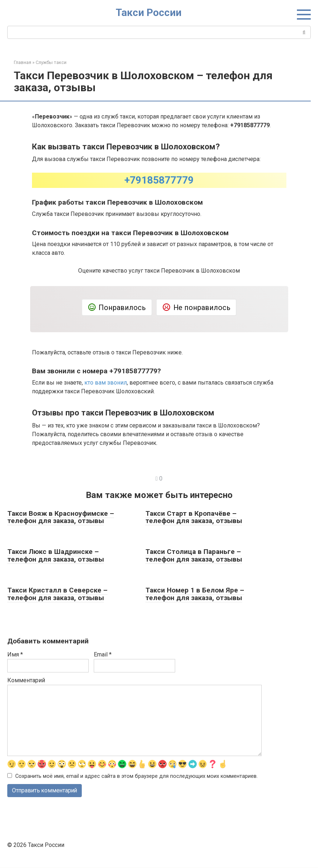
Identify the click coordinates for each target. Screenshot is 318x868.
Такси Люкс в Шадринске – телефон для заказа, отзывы (56, 555)
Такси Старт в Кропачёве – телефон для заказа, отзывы (194, 517)
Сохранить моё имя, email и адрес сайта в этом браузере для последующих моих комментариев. (136, 776)
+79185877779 (159, 180)
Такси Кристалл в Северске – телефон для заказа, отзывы (57, 594)
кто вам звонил (106, 383)
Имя (15, 654)
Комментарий (26, 680)
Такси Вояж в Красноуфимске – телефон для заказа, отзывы (61, 517)
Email (103, 654)
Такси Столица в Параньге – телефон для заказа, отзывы (194, 555)
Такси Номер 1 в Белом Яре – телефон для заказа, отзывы (195, 594)
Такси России (148, 13)
